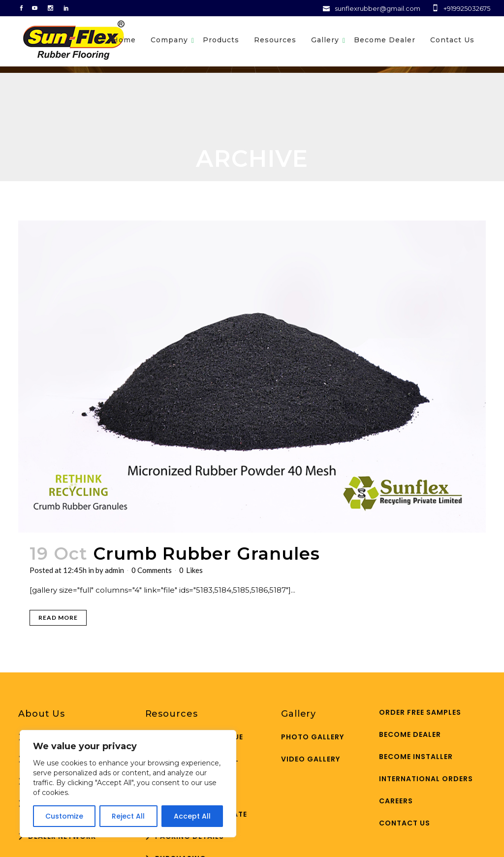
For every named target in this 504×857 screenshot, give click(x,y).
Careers (396, 801)
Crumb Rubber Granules (206, 554)
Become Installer (416, 757)
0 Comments (152, 570)
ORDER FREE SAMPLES (420, 712)
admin (114, 570)
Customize (64, 816)
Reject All (128, 816)
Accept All (192, 816)
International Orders (426, 779)
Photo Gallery (313, 737)
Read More (58, 618)
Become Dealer (410, 734)
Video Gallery (311, 759)
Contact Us (405, 823)
